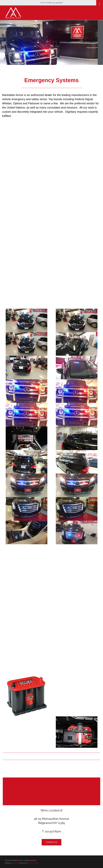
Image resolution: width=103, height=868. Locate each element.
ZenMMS (15, 863)
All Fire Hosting (33, 863)
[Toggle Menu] (100, 4)
